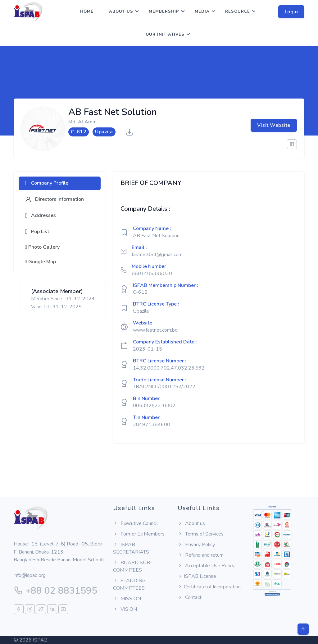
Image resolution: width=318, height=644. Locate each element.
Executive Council (135, 523)
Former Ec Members (139, 534)
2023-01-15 (148, 349)
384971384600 (152, 425)
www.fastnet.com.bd (155, 330)
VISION (125, 609)
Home (87, 11)
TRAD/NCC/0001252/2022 (164, 387)
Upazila (141, 311)
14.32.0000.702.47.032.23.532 (169, 368)
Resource (238, 11)
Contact (190, 597)
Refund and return (201, 555)
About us (121, 11)
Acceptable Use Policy (206, 566)
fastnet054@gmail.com (157, 255)
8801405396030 (152, 274)
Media (202, 11)
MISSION (127, 599)
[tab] (60, 183)
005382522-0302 (154, 406)
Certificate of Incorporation (209, 587)
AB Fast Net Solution (156, 236)
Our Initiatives (165, 34)
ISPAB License (197, 576)
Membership (164, 11)
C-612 (140, 292)
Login (291, 12)
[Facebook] (292, 144)
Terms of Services (201, 534)
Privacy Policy (196, 545)
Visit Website (274, 125)
